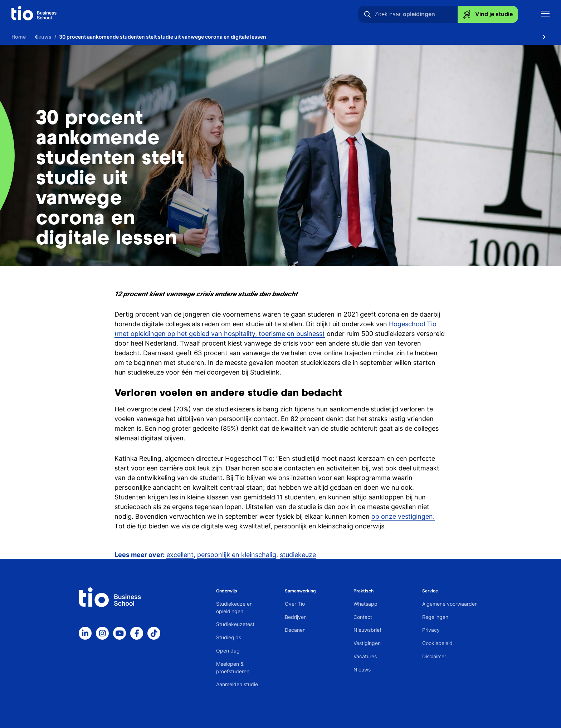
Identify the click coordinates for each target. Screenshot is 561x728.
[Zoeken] (367, 14)
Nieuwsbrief (367, 630)
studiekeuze (298, 555)
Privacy (431, 630)
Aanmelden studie (237, 684)
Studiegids (229, 637)
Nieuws (362, 670)
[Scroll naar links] (36, 37)
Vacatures (365, 656)
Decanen (295, 630)
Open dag (228, 651)
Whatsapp (365, 604)
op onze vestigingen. (403, 516)
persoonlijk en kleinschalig (237, 555)
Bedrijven (296, 617)
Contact (363, 617)
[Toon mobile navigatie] (545, 14)
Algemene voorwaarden (450, 604)
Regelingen (435, 617)
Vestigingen (367, 643)
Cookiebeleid (437, 643)
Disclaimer (434, 656)
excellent (180, 555)
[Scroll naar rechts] (544, 37)
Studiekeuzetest (235, 624)
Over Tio (295, 604)
